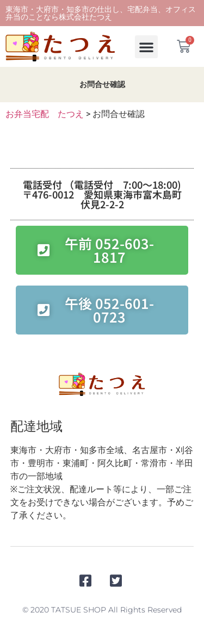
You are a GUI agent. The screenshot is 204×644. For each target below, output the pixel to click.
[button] (146, 47)
